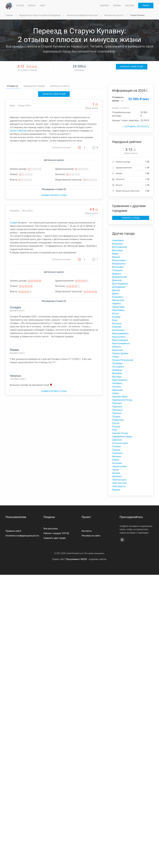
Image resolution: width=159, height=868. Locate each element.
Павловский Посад (122, 400)
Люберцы (117, 370)
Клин (115, 320)
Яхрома (116, 490)
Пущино (116, 417)
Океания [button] (130, 6)
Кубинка (116, 347)
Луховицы (117, 363)
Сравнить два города (55, 538)
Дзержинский (119, 277)
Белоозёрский (120, 247)
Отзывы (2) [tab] (12, 86)
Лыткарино (118, 367)
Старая (14, 223)
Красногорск (119, 337)
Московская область (114, 15)
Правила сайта (13, 531)
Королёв (117, 327)
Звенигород (118, 307)
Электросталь (119, 483)
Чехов (115, 470)
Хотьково (117, 463)
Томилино (117, 453)
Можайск (117, 373)
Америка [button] (104, 6)
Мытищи (117, 377)
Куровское (118, 350)
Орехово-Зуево (120, 397)
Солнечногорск (120, 443)
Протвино (117, 410)
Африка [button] (117, 6)
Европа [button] (32, 6)
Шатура (116, 473)
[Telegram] (122, 540)
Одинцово (117, 390)
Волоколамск (119, 260)
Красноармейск (120, 333)
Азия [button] (42, 6)
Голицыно (117, 270)
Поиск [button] (146, 6)
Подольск (117, 407)
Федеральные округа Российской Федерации (40, 15)
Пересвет (117, 403)
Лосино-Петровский (123, 360)
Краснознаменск (121, 343)
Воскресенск (119, 264)
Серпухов (117, 440)
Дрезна (116, 290)
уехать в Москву (18, 131)
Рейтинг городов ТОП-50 (56, 533)
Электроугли (119, 486)
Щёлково (117, 476)
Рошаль (116, 427)
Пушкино (117, 413)
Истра (115, 314)
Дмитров (117, 280)
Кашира (116, 317)
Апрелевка (118, 240)
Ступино (117, 446)
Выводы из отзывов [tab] (34, 86)
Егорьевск (117, 297)
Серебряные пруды (122, 436)
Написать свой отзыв (132, 67)
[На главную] (9, 6)
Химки (116, 460)
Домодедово (119, 287)
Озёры (116, 393)
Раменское (118, 420)
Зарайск (116, 304)
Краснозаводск (120, 340)
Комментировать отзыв (54, 195)
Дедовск (117, 274)
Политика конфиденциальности (22, 536)
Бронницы (118, 250)
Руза (115, 430)
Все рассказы (51, 529)
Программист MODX (76, 559)
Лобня (115, 357)
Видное (116, 257)
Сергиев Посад (120, 433)
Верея (115, 254)
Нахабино (117, 383)
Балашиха (117, 244)
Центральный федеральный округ (83, 15)
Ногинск (117, 387)
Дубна (115, 294)
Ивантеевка (118, 310)
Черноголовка (120, 466)
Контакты (87, 531)
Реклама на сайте (91, 536)
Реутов (116, 423)
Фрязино (117, 456)
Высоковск (118, 267)
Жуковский (118, 300)
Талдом (116, 450)
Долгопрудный (120, 284)
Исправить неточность (136, 127)
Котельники (118, 330)
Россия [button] (20, 6)
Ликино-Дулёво (120, 353)
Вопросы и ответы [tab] (60, 86)
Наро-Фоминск (120, 380)
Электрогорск (119, 480)
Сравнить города (131, 218)
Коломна (117, 323)
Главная (9, 15)
